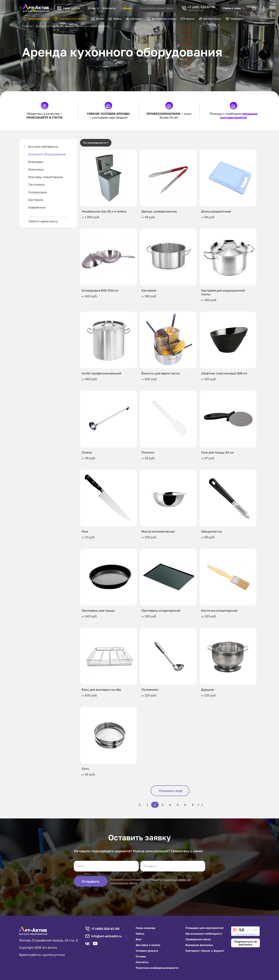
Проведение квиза (198, 939)
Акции (126, 8)
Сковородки (38, 192)
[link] (245, 931)
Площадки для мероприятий (204, 928)
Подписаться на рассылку (246, 943)
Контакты (109, 8)
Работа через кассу (43, 221)
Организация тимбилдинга (204, 934)
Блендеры (36, 162)
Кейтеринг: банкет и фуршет (205, 951)
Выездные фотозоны (199, 945)
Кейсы (140, 934)
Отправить (91, 881)
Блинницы (36, 169)
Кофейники (37, 207)
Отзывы (141, 956)
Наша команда (145, 928)
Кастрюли (36, 200)
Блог (139, 939)
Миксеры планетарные (46, 177)
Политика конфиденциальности (157, 968)
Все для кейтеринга (43, 147)
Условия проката (147, 951)
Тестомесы (37, 185)
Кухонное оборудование (47, 154)
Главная (27, 26)
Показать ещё (170, 791)
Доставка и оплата (148, 945)
